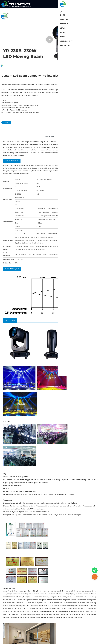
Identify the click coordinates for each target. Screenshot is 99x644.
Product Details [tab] (49, 137)
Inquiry (6, 122)
